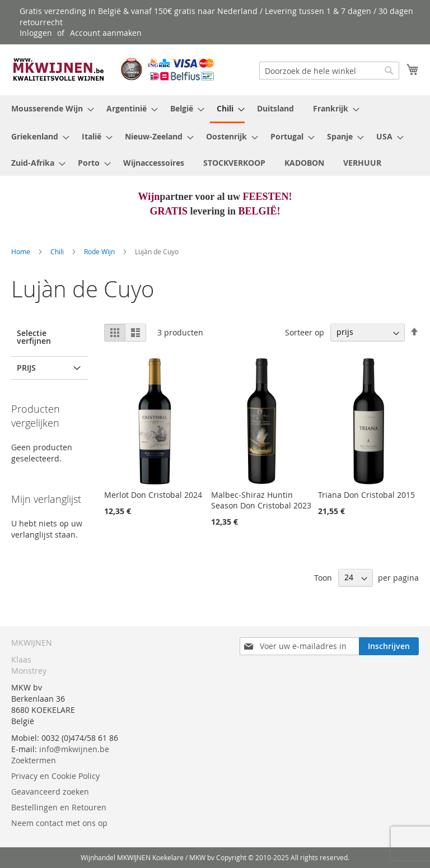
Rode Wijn (100, 251)
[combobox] (329, 71)
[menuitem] (49, 108)
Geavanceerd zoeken (50, 792)
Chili (58, 251)
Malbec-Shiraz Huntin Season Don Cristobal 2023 (261, 500)
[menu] (215, 136)
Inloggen (36, 33)
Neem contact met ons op (59, 823)
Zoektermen (34, 760)
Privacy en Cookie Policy (55, 776)
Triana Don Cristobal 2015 (366, 495)
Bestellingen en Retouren (59, 807)
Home (22, 251)
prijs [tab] (26, 368)
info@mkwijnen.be (74, 749)
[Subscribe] (389, 646)
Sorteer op (305, 332)
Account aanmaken (106, 33)
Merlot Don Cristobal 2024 (153, 495)
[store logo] (113, 69)
